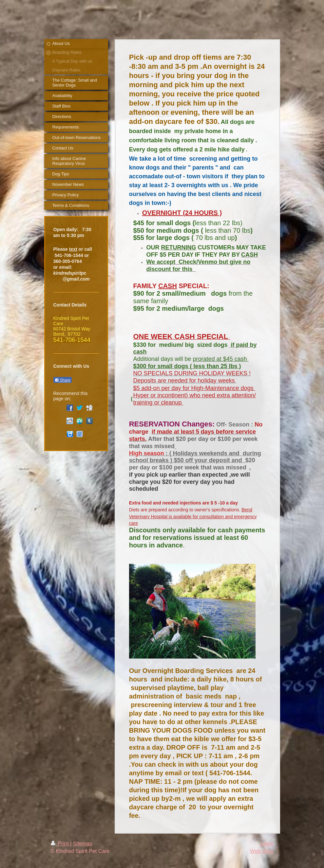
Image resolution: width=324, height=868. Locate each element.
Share (63, 380)
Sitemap (83, 844)
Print (61, 844)
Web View (262, 851)
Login (267, 844)
